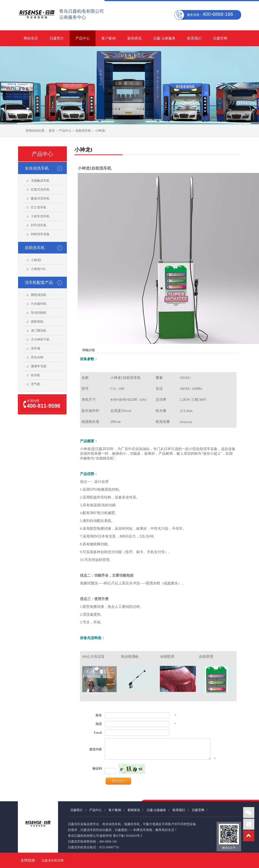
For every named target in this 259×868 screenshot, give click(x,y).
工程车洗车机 (40, 216)
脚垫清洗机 (39, 295)
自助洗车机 (83, 131)
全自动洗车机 (37, 168)
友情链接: (28, 860)
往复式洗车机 (40, 190)
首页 (52, 131)
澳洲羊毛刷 (39, 366)
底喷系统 (37, 322)
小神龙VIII (38, 269)
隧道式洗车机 (40, 198)
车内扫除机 (39, 313)
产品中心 (83, 38)
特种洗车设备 (40, 234)
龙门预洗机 (39, 331)
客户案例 (109, 38)
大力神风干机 (40, 340)
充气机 (36, 384)
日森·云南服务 (164, 38)
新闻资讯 (134, 38)
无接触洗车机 (40, 181)
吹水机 (36, 375)
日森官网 (220, 38)
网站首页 (31, 38)
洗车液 (36, 348)
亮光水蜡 (37, 357)
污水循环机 (39, 304)
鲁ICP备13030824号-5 (128, 836)
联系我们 (194, 38)
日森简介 (57, 38)
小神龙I (100, 131)
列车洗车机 (39, 225)
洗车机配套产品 (39, 282)
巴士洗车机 (39, 207)
